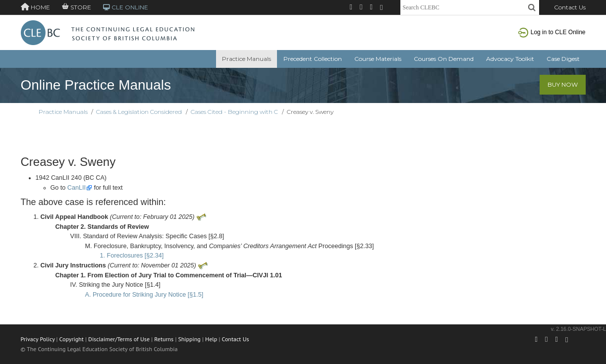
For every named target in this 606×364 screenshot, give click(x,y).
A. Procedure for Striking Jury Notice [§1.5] (144, 295)
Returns (164, 339)
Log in (552, 32)
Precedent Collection (313, 59)
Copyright (72, 339)
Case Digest (563, 59)
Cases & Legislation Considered (139, 112)
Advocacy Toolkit (510, 59)
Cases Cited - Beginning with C (234, 112)
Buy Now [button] (563, 84)
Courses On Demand (444, 59)
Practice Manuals (247, 59)
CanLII (77, 188)
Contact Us (570, 7)
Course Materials (378, 59)
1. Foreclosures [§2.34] (132, 256)
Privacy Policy (38, 339)
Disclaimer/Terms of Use (119, 339)
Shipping (189, 339)
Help (211, 339)
